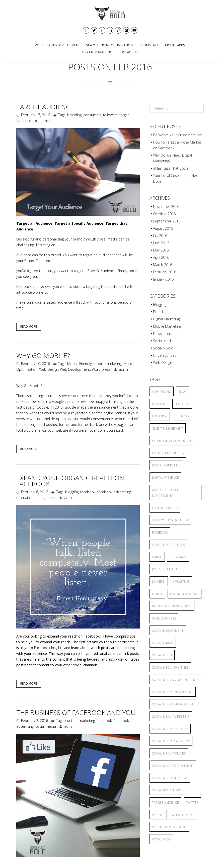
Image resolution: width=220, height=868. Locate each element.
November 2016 (166, 207)
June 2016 (161, 243)
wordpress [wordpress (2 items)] (161, 839)
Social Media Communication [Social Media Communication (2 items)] (175, 680)
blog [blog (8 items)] (182, 392)
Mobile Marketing (167, 326)
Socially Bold (163, 348)
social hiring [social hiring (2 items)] (163, 643)
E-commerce (149, 45)
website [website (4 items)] (158, 815)
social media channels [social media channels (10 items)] (170, 667)
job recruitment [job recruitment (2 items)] (165, 569)
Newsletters (163, 334)
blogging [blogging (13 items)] (160, 404)
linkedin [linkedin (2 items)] (159, 582)
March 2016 (163, 265)
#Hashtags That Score (171, 168)
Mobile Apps (175, 45)
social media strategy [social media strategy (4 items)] (170, 778)
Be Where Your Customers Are (177, 135)
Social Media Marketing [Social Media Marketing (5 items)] (171, 717)
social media (107, 239)
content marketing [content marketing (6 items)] (168, 453)
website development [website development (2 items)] (169, 827)
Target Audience (45, 107)
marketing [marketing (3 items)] (181, 582)
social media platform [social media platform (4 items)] (170, 729)
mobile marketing (107, 364)
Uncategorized (165, 355)
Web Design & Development (57, 45)
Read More (29, 327)
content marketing (80, 721)
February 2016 (165, 272)
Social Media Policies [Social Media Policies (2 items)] (169, 753)
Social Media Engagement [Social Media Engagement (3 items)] (173, 692)
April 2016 (161, 257)
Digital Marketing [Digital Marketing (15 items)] (166, 465)
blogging (72, 492)
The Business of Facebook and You (76, 712)
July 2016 (160, 236)
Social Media (163, 341)
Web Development (75, 369)
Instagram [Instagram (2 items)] (178, 557)
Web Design (49, 369)
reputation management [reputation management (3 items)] (172, 606)
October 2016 (164, 214)
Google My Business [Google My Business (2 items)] (168, 545)
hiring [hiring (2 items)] (157, 557)
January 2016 (163, 279)
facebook (88, 492)
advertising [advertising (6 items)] (162, 392)
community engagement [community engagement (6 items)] (172, 441)
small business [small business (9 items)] (164, 618)
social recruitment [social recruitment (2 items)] (168, 790)
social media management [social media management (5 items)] (173, 704)
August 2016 (163, 228)
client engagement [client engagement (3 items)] (168, 428)
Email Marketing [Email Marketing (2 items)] (165, 508)
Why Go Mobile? (43, 355)
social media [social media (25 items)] (162, 655)
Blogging (160, 304)
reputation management (36, 498)
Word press (101, 369)
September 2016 (167, 221)
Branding (160, 312)
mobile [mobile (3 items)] (157, 594)
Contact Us (128, 52)
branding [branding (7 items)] (160, 416)
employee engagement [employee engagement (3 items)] (170, 520)
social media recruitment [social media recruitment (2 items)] (173, 766)
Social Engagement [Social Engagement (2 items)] (168, 631)
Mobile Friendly (79, 364)
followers (110, 115)
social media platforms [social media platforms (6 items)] (171, 741)
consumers (92, 115)
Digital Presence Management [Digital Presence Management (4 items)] (165, 493)
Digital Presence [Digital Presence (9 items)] (165, 478)
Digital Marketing (97, 52)
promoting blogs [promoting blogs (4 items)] (185, 594)
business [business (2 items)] (182, 416)
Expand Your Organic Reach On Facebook (70, 481)
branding (74, 115)
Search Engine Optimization (109, 45)
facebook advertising (114, 492)
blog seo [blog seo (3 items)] (182, 404)
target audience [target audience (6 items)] (165, 802)
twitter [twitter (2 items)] (192, 802)
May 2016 (161, 250)
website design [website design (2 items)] (184, 815)
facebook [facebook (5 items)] (160, 532)
